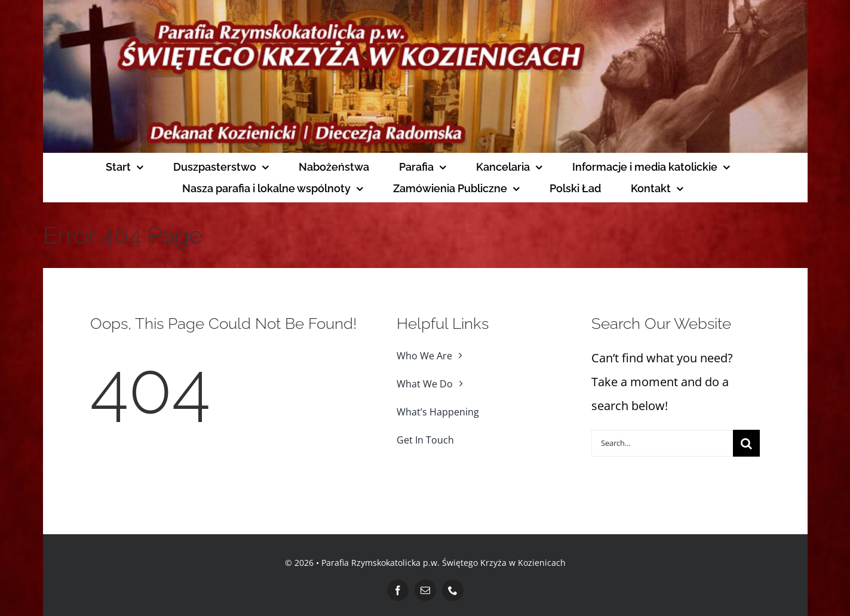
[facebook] (398, 590)
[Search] (746, 443)
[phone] (453, 590)
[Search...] (662, 443)
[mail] (425, 590)
